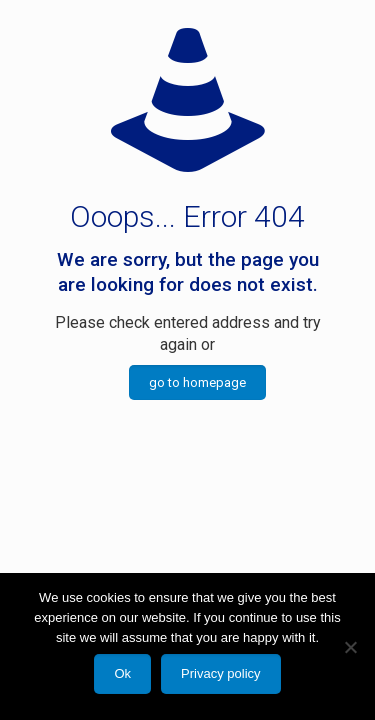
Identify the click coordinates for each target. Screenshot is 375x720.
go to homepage (197, 382)
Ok (122, 673)
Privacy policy (220, 673)
